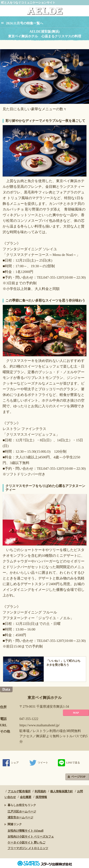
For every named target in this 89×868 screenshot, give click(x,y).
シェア (11, 763)
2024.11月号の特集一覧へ (25, 23)
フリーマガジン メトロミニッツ (28, 848)
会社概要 (26, 797)
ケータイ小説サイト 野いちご (26, 842)
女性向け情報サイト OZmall (26, 831)
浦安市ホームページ (20, 817)
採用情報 (41, 797)
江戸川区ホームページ (22, 811)
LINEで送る (69, 763)
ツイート (39, 763)
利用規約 (40, 791)
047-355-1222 (29, 719)
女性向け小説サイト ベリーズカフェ (31, 837)
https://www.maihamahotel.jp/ (40, 725)
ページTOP (78, 777)
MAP (76, 713)
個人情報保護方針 (61, 791)
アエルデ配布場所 (19, 791)
